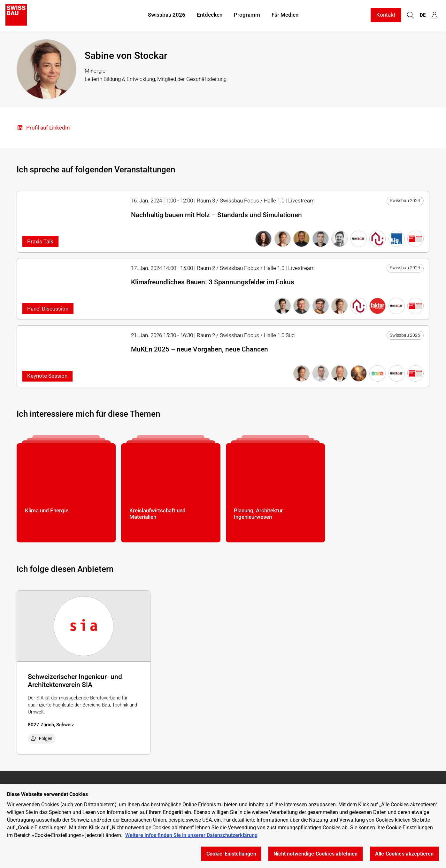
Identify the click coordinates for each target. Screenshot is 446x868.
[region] (223, 826)
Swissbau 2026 (167, 15)
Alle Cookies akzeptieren (404, 854)
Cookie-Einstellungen (231, 854)
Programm (247, 15)
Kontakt (386, 15)
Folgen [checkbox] (42, 738)
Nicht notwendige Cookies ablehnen (315, 854)
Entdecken (210, 15)
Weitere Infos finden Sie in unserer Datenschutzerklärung (191, 835)
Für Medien (285, 15)
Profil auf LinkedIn (43, 128)
